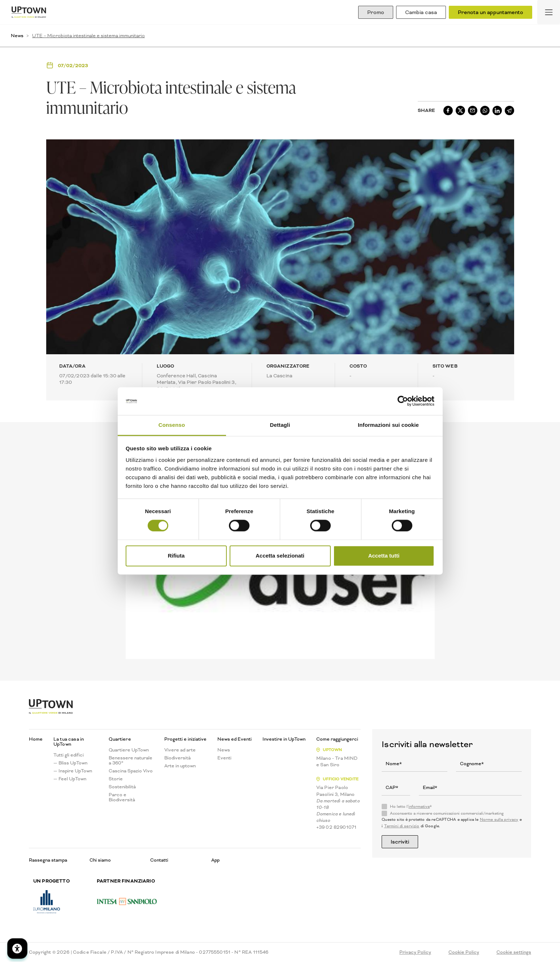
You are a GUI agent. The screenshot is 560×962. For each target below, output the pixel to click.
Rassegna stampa (48, 860)
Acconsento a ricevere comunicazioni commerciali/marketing (447, 814)
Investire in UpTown (284, 739)
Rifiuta (176, 556)
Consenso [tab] (172, 425)
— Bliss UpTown (70, 763)
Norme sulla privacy (499, 820)
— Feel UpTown (70, 779)
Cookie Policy (464, 952)
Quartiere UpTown (129, 750)
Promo (376, 12)
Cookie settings (514, 952)
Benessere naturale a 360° (131, 760)
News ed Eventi (235, 739)
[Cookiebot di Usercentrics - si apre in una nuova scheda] (403, 401)
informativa (419, 807)
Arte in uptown (180, 766)
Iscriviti (400, 842)
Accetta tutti (384, 556)
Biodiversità (177, 758)
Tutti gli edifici (69, 755)
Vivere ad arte (180, 750)
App (215, 860)
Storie (116, 779)
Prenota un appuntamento (490, 12)
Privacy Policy (415, 952)
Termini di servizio (402, 826)
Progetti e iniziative (185, 739)
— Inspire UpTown (73, 771)
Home (36, 739)
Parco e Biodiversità (122, 797)
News (17, 36)
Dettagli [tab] (280, 425)
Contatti (159, 860)
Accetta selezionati (280, 556)
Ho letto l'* (411, 807)
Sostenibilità (122, 787)
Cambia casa (421, 12)
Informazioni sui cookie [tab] (388, 425)
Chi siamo (100, 860)
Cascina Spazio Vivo (131, 771)
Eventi (224, 758)
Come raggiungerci (337, 739)
